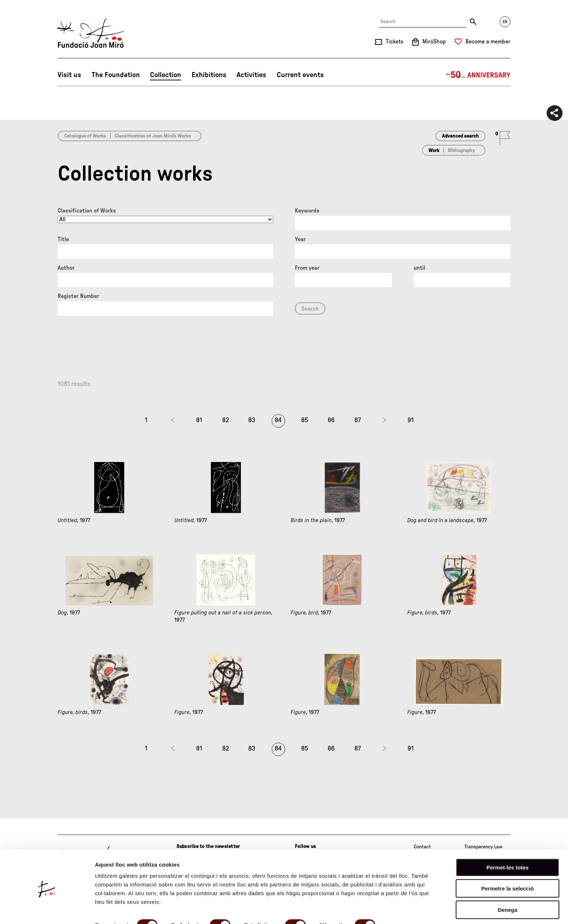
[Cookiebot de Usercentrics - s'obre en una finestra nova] (47, 910)
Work (434, 151)
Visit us (69, 75)
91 (411, 420)
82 (225, 420)
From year (307, 268)
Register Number (78, 296)
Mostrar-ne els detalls (123, 910)
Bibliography (461, 151)
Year (300, 239)
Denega (508, 883)
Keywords (307, 211)
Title (63, 239)
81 (199, 420)
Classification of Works (87, 211)
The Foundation (116, 75)
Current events (300, 75)
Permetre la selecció (507, 862)
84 (278, 420)
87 (358, 420)
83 (252, 420)
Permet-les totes (508, 841)
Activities (251, 75)
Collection (166, 75)
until (419, 268)
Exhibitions (209, 75)
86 (331, 420)
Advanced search (460, 136)
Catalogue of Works (85, 136)
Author (66, 268)
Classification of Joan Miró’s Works (153, 136)
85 (305, 420)
